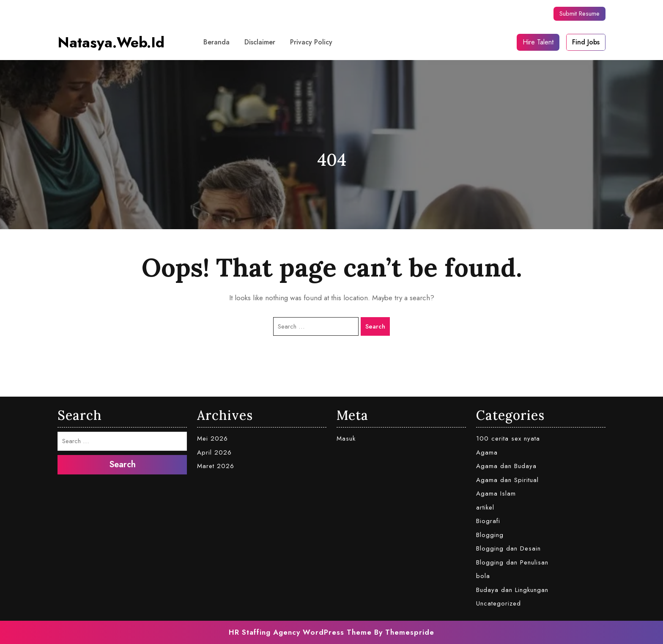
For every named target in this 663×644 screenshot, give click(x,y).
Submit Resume (579, 14)
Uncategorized (499, 603)
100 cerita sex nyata (508, 438)
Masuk (346, 438)
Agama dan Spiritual (507, 480)
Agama (487, 452)
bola (483, 576)
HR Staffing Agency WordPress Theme (300, 632)
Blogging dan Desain (508, 548)
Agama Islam (496, 493)
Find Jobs (586, 42)
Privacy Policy (311, 42)
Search (375, 326)
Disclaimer (260, 42)
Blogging (490, 535)
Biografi (488, 521)
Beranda (216, 42)
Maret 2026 (216, 466)
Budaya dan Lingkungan (512, 590)
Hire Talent (538, 42)
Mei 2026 (212, 438)
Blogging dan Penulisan (512, 562)
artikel (485, 507)
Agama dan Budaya (506, 466)
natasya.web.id (111, 42)
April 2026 (214, 452)
